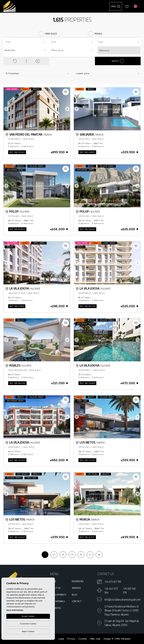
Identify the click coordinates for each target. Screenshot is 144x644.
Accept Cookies (28, 616)
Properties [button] (78, 581)
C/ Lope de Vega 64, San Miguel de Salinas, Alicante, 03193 (122, 623)
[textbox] (26, 42)
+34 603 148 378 (129, 591)
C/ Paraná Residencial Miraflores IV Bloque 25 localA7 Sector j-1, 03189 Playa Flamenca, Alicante (122, 610)
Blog (75, 595)
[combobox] (26, 42)
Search (118, 61)
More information (15, 610)
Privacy (71, 639)
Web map (95, 639)
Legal (61, 639)
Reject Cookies (28, 631)
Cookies (83, 639)
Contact (77, 601)
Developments (58, 595)
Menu (116, 6)
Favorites (56, 608)
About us (55, 588)
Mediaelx (126, 639)
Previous (6, 109)
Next (67, 109)
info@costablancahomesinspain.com (122, 599)
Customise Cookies (28, 624)
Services (76, 588)
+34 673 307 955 (113, 582)
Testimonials (58, 601)
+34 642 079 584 (111, 591)
